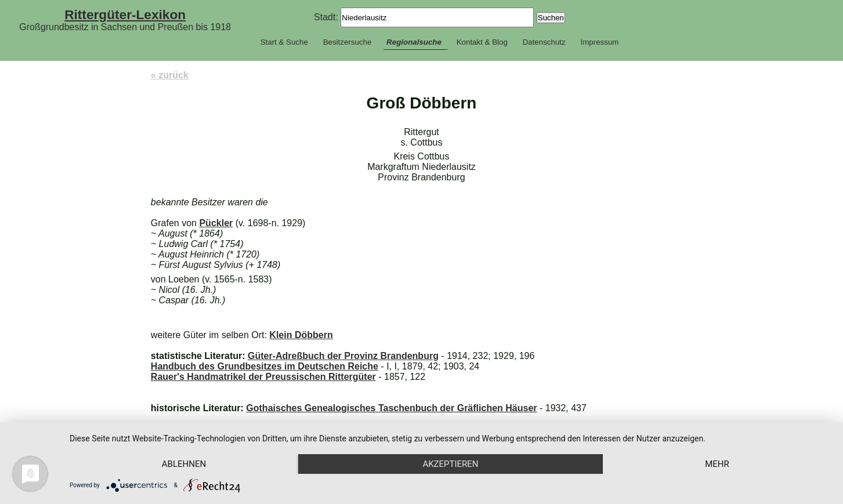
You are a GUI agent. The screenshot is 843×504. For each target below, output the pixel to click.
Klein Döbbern (301, 335)
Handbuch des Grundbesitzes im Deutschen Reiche (265, 366)
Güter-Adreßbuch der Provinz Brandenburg (343, 356)
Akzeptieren (450, 464)
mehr (717, 464)
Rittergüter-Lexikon (125, 14)
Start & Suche (284, 42)
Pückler (216, 223)
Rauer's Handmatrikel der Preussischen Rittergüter (263, 377)
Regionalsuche (414, 42)
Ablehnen (184, 464)
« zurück (170, 75)
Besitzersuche (348, 42)
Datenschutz (544, 42)
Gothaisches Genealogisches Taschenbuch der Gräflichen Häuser (391, 408)
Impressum (599, 42)
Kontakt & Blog (482, 42)
